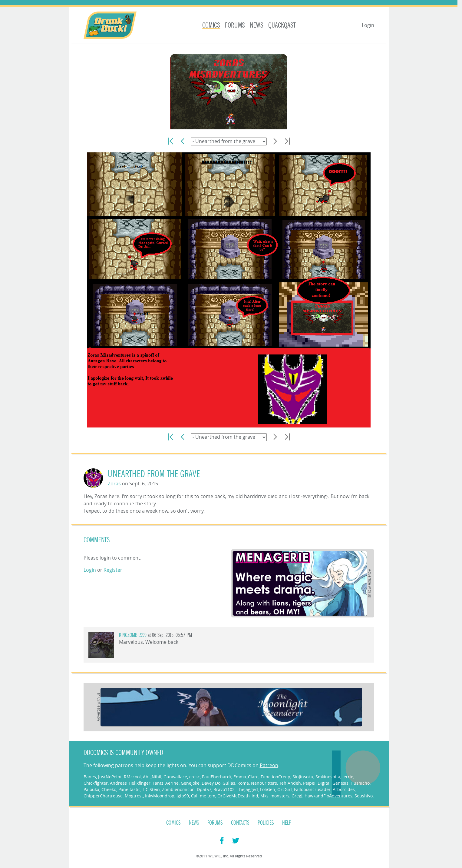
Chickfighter (96, 783)
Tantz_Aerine (166, 783)
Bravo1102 (224, 789)
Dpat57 (204, 789)
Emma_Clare (246, 777)
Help (287, 823)
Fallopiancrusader (312, 789)
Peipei (309, 783)
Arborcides (344, 789)
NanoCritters (264, 783)
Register (113, 570)
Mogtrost (134, 796)
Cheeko (109, 789)
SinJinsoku (303, 777)
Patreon (269, 765)
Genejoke (190, 783)
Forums (235, 25)
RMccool (132, 777)
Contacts (240, 823)
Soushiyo (364, 796)
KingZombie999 (133, 635)
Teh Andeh (290, 783)
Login (368, 25)
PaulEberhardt (217, 777)
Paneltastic (129, 789)
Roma (243, 783)
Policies (266, 823)
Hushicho (360, 783)
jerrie (348, 777)
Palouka (91, 789)
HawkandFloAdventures (328, 796)
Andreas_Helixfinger (130, 783)
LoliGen (268, 789)
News (257, 25)
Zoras (114, 484)
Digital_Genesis (333, 783)
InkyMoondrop (160, 796)
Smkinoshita (328, 777)
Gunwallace (175, 777)
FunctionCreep (276, 777)
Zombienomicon (178, 789)
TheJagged (247, 789)
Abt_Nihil (152, 777)
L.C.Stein (151, 789)
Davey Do (211, 783)
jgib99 (183, 796)
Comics (211, 25)
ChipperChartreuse (103, 796)
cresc (195, 777)
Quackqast (282, 25)
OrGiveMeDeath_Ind (238, 796)
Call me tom (203, 796)
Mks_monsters (275, 796)
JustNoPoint (110, 777)
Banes (90, 777)
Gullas (229, 783)
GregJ (297, 796)
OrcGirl (285, 789)
